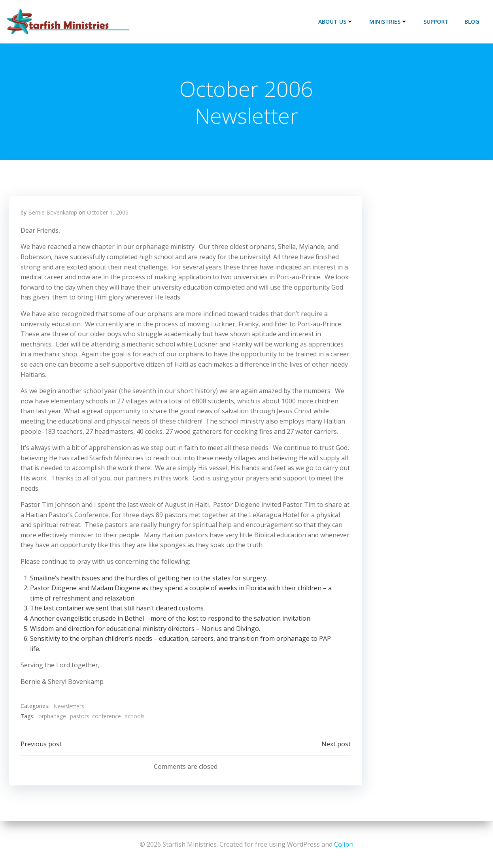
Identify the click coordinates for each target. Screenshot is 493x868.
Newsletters (69, 706)
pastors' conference (96, 716)
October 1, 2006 (108, 213)
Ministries (388, 22)
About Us (336, 22)
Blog (472, 22)
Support (436, 22)
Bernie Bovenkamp (53, 213)
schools (135, 716)
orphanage (53, 716)
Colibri (344, 844)
